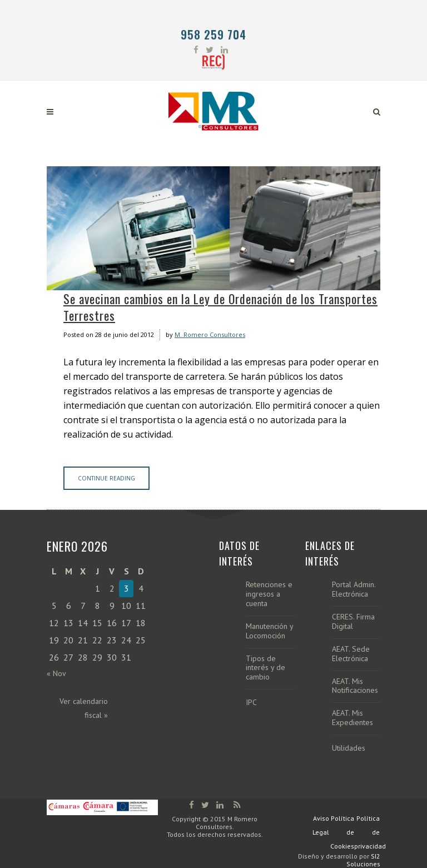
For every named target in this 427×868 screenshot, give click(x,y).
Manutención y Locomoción (269, 631)
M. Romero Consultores (210, 334)
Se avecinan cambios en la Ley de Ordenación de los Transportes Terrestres (220, 307)
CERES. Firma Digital (353, 622)
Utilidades (349, 748)
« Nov (56, 673)
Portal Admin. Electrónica (354, 589)
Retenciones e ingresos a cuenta (269, 594)
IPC (251, 703)
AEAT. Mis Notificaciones (355, 686)
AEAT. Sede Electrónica (351, 654)
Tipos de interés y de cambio (265, 668)
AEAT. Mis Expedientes (352, 718)
